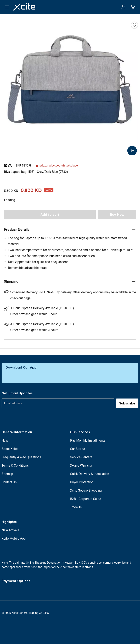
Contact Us (9, 482)
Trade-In (76, 507)
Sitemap (7, 474)
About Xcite (10, 449)
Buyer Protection (82, 482)
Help (5, 440)
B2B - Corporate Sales (86, 499)
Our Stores (78, 449)
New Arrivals (10, 530)
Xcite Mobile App (14, 539)
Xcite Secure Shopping (86, 490)
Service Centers (81, 457)
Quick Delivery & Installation (90, 474)
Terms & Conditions (15, 465)
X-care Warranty (81, 465)
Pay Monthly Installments (88, 440)
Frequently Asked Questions (21, 457)
